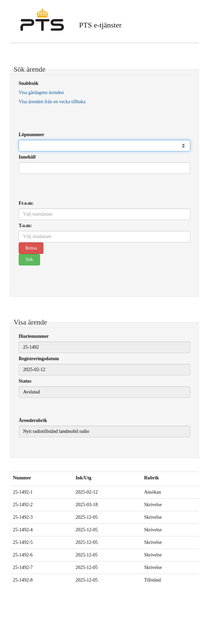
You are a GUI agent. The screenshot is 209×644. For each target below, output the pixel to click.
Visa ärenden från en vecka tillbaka (52, 102)
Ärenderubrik (33, 420)
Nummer (22, 478)
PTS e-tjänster (100, 25)
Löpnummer (31, 135)
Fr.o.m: (26, 203)
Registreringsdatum (39, 359)
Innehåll (27, 157)
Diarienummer (34, 336)
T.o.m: (25, 226)
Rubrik (152, 478)
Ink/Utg (84, 478)
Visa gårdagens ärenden (41, 93)
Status (25, 381)
